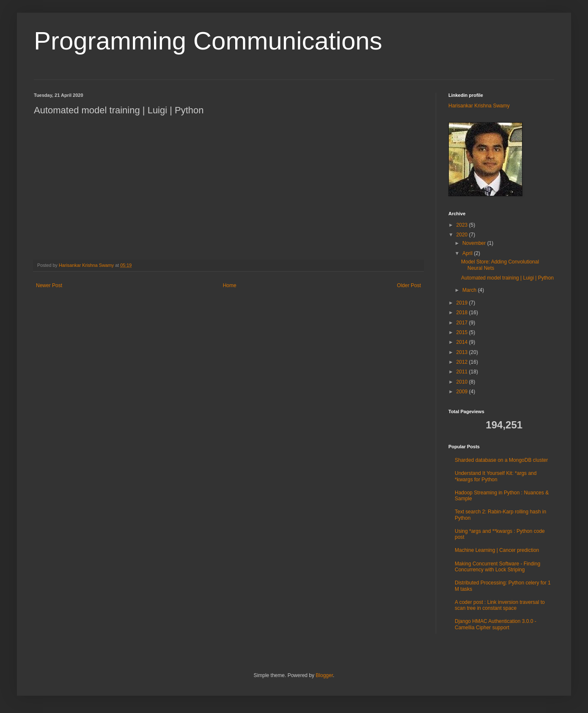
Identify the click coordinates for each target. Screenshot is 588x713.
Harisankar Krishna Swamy (87, 265)
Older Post (409, 285)
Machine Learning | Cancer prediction (497, 550)
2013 (463, 352)
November (475, 243)
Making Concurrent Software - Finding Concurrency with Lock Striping (497, 567)
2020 (463, 235)
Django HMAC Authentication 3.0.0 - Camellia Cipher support (496, 624)
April (468, 253)
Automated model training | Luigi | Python (507, 278)
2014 (463, 342)
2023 (463, 225)
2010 (463, 382)
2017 (463, 323)
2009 (463, 392)
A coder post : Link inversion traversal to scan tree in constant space (500, 605)
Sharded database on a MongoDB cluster (501, 460)
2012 (463, 362)
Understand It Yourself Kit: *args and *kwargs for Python (496, 476)
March (470, 290)
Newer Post (49, 285)
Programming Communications (208, 41)
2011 (463, 372)
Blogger (324, 675)
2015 (463, 332)
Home (230, 285)
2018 (463, 313)
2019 (463, 303)
